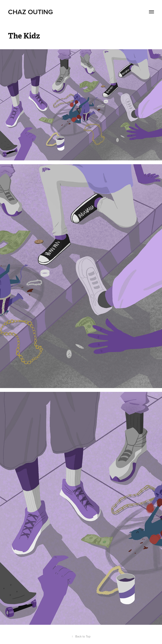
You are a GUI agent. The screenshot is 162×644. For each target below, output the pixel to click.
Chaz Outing (30, 12)
